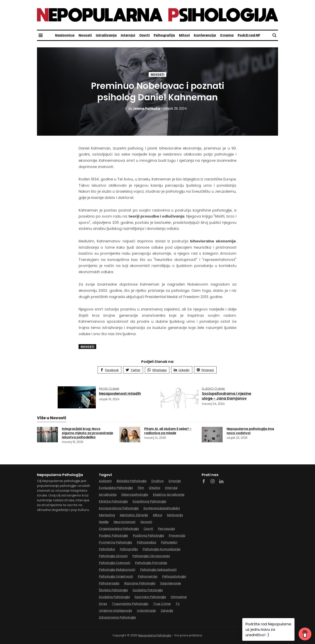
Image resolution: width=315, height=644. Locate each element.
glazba (154, 488)
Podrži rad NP (249, 35)
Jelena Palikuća (144, 108)
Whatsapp (157, 370)
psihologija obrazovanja (151, 556)
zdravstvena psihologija (117, 617)
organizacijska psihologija (119, 529)
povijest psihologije (113, 536)
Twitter (133, 370)
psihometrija (148, 576)
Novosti (85, 35)
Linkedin (182, 370)
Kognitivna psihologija (149, 501)
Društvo (157, 481)
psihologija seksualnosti (158, 570)
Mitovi (184, 35)
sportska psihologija (150, 597)
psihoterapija (109, 583)
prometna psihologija (115, 542)
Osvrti (144, 35)
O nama (227, 35)
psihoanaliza (146, 542)
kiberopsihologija (135, 495)
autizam (105, 481)
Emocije (175, 481)
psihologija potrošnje (151, 563)
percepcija (166, 529)
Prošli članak (109, 389)
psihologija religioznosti (117, 570)
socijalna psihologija (114, 597)
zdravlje (167, 611)
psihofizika (107, 549)
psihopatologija (174, 576)
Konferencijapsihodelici (162, 508)
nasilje (104, 522)
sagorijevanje (171, 583)
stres (103, 604)
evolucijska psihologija (116, 488)
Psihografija (164, 35)
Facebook (109, 370)
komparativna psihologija (119, 508)
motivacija (175, 515)
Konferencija (205, 35)
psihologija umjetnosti (116, 576)
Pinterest (205, 370)
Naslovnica (65, 35)
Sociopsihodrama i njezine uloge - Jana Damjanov (227, 396)
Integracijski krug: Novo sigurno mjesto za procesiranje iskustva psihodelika (87, 433)
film (141, 488)
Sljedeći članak (213, 389)
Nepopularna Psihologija (155, 635)
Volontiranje (146, 611)
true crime (162, 604)
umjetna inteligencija (115, 611)
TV (178, 604)
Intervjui (128, 35)
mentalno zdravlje (134, 515)
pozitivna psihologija (148, 536)
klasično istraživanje (169, 495)
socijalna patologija (148, 590)
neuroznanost (125, 522)
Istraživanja (106, 35)
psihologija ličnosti (113, 556)
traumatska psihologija (130, 604)
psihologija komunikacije (162, 549)
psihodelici (169, 542)
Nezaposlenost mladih (120, 393)
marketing (107, 515)
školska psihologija (113, 590)
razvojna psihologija (140, 583)
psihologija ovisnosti (115, 563)
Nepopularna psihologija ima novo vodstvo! (250, 431)
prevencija (177, 536)
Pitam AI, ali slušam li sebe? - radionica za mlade (168, 431)
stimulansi (179, 597)
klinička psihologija (113, 501)
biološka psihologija (131, 481)
